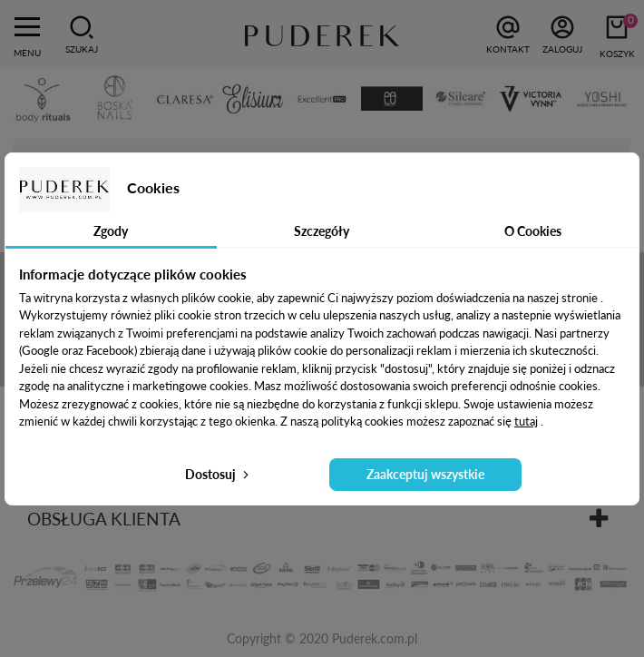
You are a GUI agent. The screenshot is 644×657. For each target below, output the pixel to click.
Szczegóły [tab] (322, 231)
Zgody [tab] (111, 231)
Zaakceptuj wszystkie (425, 474)
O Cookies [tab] (533, 231)
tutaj (526, 421)
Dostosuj (219, 474)
